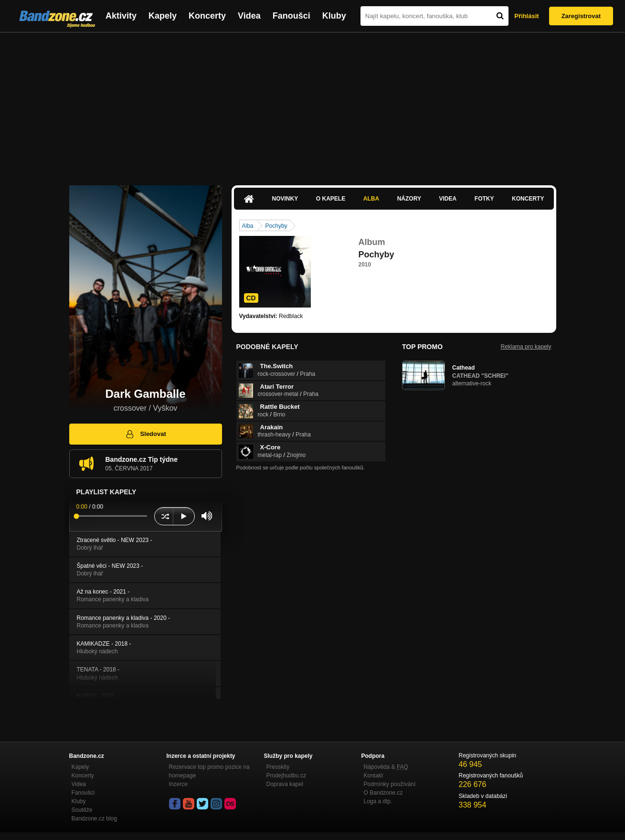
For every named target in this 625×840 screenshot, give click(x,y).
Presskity (278, 767)
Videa (249, 16)
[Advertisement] (313, 104)
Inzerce (178, 784)
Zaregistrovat (581, 16)
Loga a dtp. (378, 801)
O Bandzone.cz (383, 793)
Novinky (285, 199)
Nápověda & (386, 767)
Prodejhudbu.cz (286, 776)
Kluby (334, 16)
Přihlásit (526, 16)
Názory (409, 199)
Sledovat (145, 434)
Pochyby (276, 226)
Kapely (163, 16)
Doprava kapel (285, 784)
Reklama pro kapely (526, 347)
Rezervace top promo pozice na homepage (209, 771)
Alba (371, 199)
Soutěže (82, 810)
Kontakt (374, 776)
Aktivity (121, 16)
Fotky (484, 199)
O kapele (331, 199)
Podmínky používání (390, 784)
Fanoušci (291, 16)
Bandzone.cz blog (94, 819)
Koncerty (207, 16)
